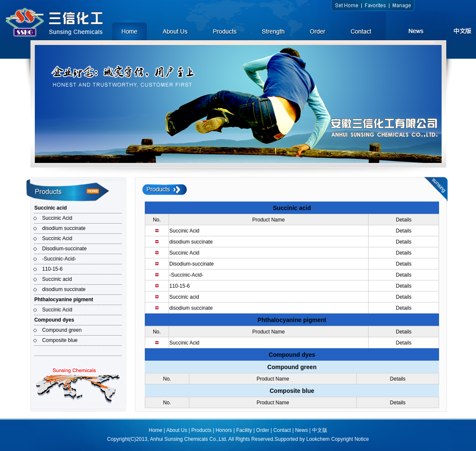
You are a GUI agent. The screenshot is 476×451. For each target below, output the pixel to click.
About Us (176, 430)
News (301, 430)
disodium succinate (64, 228)
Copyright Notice (350, 439)
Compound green (62, 330)
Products (201, 430)
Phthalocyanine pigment (64, 300)
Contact (282, 430)
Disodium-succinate (64, 249)
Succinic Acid (57, 218)
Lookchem (318, 439)
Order (263, 430)
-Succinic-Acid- (59, 259)
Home (155, 430)
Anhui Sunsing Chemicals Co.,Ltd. (189, 439)
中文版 (320, 430)
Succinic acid (51, 208)
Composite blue (60, 340)
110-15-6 (52, 269)
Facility (244, 430)
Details (404, 231)
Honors (224, 430)
